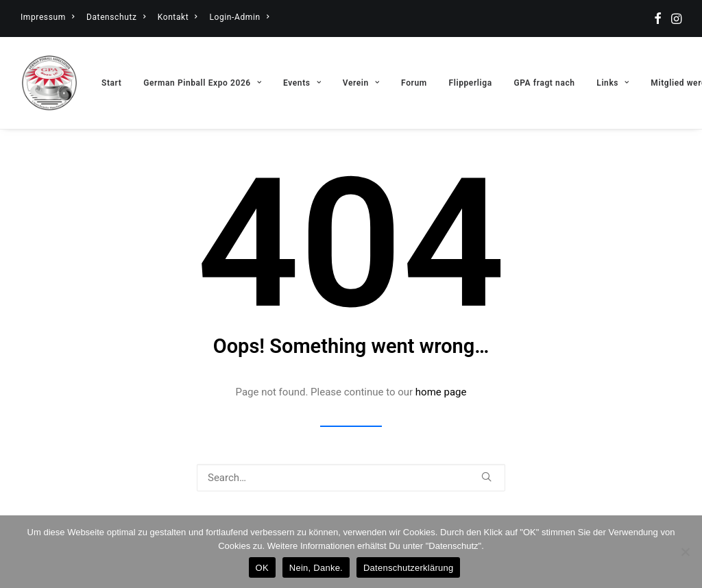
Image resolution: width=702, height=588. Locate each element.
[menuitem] (47, 17)
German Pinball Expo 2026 (202, 83)
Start (111, 83)
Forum (414, 83)
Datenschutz (116, 17)
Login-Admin (239, 17)
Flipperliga (471, 83)
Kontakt (178, 17)
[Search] (351, 478)
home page (441, 392)
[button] (658, 19)
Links (613, 83)
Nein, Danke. (316, 568)
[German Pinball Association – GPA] (49, 83)
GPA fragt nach (544, 83)
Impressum (47, 17)
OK (262, 568)
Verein (361, 83)
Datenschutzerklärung (408, 568)
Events (302, 83)
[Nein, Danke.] (685, 552)
